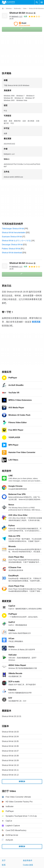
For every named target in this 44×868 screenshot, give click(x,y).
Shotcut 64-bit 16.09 (10, 760)
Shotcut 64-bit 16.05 (10, 741)
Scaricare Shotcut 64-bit (12, 237)
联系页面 (36, 322)
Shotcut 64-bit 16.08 (10, 756)
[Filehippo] (8, 2)
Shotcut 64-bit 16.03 (10, 732)
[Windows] (9, 9)
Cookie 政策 (28, 865)
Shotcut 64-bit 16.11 (10, 770)
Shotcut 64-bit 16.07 (10, 751)
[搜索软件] (37, 2)
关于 (4, 860)
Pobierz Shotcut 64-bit (11, 249)
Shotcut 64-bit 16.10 (10, 765)
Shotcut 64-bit (22, 13)
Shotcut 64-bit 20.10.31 (12, 716)
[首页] (3, 9)
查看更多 (22, 781)
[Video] (25, 9)
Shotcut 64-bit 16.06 (10, 746)
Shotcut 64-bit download (12, 253)
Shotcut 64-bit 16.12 (10, 775)
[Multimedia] (17, 9)
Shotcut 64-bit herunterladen (14, 233)
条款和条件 (28, 860)
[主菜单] (42, 2)
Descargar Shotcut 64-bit (12, 245)
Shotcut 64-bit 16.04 (10, 737)
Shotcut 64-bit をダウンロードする (16, 241)
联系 (4, 865)
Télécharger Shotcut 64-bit (13, 229)
